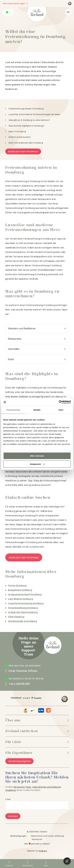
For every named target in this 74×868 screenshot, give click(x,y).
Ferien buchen (28, 866)
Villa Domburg (16, 617)
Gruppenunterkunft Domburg (25, 594)
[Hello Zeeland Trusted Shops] (70, 3)
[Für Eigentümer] (37, 753)
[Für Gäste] (37, 742)
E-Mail (8, 799)
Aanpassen (37, 464)
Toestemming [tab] (13, 410)
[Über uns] (37, 720)
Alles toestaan (37, 456)
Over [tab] (61, 410)
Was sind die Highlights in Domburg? (27, 126)
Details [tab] (37, 410)
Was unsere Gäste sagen (14, 3)
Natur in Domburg (17, 132)
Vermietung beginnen (19, 761)
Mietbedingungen (18, 836)
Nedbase (43, 851)
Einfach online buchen (20, 137)
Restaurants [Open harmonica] (37, 339)
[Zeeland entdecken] (37, 731)
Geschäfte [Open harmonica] (37, 349)
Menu (46, 866)
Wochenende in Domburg (23, 621)
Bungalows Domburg (20, 590)
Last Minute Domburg (21, 599)
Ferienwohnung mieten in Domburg (26, 109)
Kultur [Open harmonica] (37, 359)
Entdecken (9, 866)
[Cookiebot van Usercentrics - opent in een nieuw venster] (59, 402)
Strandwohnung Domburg (23, 608)
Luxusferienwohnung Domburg (26, 603)
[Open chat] (67, 861)
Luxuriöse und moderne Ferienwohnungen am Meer (34, 114)
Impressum (37, 839)
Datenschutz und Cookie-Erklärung (47, 836)
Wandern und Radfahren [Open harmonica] (37, 328)
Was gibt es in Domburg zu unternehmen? (29, 120)
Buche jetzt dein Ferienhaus (23, 151)
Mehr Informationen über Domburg (26, 143)
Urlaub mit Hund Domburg (23, 612)
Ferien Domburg (17, 585)
